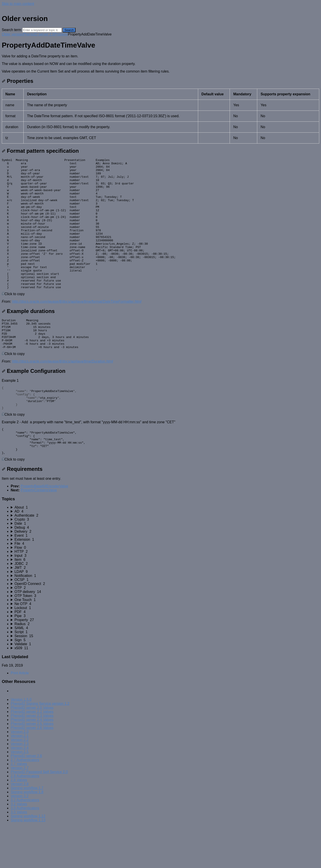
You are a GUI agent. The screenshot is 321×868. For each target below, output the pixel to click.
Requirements (22, 511)
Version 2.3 (20, 786)
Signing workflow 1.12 (28, 858)
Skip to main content (18, 4)
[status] (160, 64)
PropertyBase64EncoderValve (44, 528)
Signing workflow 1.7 (27, 830)
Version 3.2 (20, 838)
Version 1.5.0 (21, 742)
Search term (11, 30)
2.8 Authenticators (25, 818)
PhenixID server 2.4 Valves (32, 762)
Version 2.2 (20, 782)
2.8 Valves (19, 822)
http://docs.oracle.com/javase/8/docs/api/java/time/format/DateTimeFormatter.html (77, 328)
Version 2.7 (20, 810)
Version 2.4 (20, 790)
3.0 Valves (19, 854)
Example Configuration (34, 403)
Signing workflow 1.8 (27, 834)
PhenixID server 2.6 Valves (32, 770)
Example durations (28, 337)
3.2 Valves (19, 846)
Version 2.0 (20, 774)
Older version (12, 34)
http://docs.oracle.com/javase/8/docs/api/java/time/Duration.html (63, 393)
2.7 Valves (19, 806)
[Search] (42, 30)
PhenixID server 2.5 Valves (32, 766)
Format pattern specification (40, 151)
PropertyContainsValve (39, 532)
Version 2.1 (20, 778)
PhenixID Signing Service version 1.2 (40, 746)
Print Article (20, 715)
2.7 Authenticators (25, 802)
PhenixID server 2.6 (39, 34)
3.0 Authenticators (25, 850)
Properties (17, 81)
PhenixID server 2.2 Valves (32, 754)
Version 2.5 (20, 794)
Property (61, 34)
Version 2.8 (20, 826)
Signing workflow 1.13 (28, 862)
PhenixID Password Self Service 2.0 (39, 814)
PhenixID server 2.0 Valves (32, 750)
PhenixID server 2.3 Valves (32, 758)
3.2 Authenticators (25, 842)
